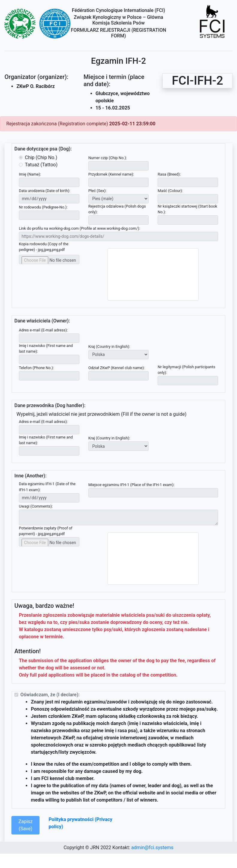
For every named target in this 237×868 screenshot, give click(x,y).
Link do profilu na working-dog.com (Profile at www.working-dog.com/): (80, 228)
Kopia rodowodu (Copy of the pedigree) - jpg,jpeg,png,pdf (44, 247)
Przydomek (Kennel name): (111, 174)
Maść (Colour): (170, 191)
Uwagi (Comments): (36, 506)
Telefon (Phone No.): (36, 368)
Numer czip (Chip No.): (108, 158)
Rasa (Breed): (169, 174)
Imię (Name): (30, 174)
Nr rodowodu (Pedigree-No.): (43, 207)
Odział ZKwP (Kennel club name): (117, 368)
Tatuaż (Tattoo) (41, 165)
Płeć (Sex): (98, 191)
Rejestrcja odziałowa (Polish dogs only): (117, 209)
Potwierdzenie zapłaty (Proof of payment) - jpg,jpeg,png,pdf (46, 531)
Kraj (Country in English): (109, 347)
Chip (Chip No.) (41, 157)
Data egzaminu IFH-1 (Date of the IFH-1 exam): (47, 487)
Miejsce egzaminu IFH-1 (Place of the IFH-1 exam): (132, 485)
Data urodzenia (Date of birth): (44, 191)
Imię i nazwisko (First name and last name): (46, 348)
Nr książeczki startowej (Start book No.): (187, 209)
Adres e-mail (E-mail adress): (43, 330)
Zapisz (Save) (25, 825)
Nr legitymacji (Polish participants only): (186, 370)
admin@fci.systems (152, 848)
